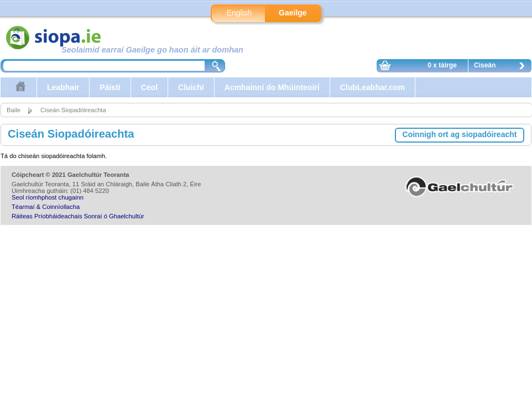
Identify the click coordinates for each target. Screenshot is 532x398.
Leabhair (63, 87)
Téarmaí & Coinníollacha (46, 207)
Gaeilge (293, 13)
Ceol (149, 87)
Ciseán (502, 67)
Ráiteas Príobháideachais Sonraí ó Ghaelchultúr (78, 216)
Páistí (110, 87)
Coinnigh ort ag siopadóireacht (460, 134)
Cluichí (191, 87)
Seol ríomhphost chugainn (48, 197)
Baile (14, 110)
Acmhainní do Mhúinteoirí (272, 87)
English (239, 13)
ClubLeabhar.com (372, 87)
